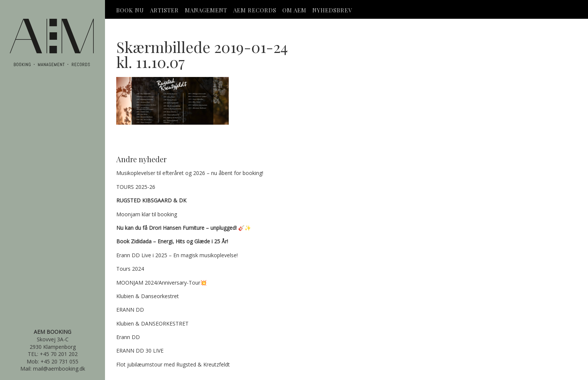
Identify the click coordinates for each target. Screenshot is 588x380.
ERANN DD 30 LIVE (140, 351)
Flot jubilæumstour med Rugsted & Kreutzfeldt (173, 364)
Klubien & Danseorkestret (148, 296)
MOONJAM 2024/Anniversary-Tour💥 (161, 283)
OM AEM (294, 10)
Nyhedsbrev (332, 10)
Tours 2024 (130, 269)
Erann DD (128, 337)
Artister (164, 10)
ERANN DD (130, 310)
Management (206, 10)
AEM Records (255, 10)
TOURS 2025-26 (136, 187)
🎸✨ (184, 228)
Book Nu (130, 10)
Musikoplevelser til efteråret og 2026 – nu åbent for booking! (190, 173)
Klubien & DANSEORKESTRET (152, 323)
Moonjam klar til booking (147, 214)
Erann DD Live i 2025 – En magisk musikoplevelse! (177, 255)
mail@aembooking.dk (59, 369)
